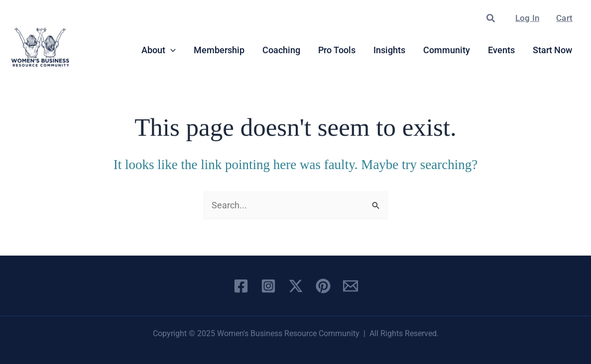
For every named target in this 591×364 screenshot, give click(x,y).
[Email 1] (351, 286)
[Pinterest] (323, 286)
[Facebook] (241, 286)
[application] (171, 50)
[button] (491, 19)
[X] (296, 286)
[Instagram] (268, 286)
